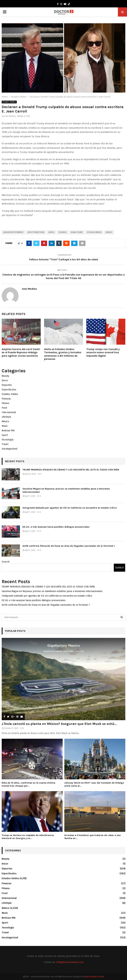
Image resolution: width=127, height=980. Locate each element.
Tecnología (8, 440)
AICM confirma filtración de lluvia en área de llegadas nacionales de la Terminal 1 (69, 546)
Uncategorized (9, 449)
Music (5, 426)
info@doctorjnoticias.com (70, 962)
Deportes (7, 385)
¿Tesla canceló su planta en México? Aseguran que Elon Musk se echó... (59, 724)
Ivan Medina (10, 116)
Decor (5, 380)
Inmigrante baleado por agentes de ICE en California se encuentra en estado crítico (70, 508)
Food (4, 408)
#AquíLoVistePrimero (13, 232)
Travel (5, 444)
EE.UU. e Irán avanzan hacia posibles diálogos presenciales (56, 527)
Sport (5, 435)
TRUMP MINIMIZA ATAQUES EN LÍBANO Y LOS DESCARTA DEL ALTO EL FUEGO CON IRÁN (71, 470)
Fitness (5, 403)
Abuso (51, 232)
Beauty (5, 376)
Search (6, 562)
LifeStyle (6, 417)
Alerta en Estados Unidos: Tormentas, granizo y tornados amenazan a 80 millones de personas (63, 354)
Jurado (109, 232)
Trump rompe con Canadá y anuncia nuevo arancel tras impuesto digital (103, 352)
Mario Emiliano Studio (94, 977)
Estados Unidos (9, 102)
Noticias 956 (8, 431)
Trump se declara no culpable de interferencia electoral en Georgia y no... (28, 837)
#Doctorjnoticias (36, 232)
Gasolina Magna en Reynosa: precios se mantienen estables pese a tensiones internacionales (52, 591)
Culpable (62, 232)
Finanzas (6, 399)
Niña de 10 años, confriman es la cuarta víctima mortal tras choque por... (28, 784)
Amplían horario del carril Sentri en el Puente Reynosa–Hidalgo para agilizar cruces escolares (21, 352)
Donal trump (77, 232)
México (5, 421)
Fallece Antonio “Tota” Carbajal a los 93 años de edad (63, 259)
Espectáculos (9, 390)
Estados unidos (94, 232)
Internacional (9, 412)
